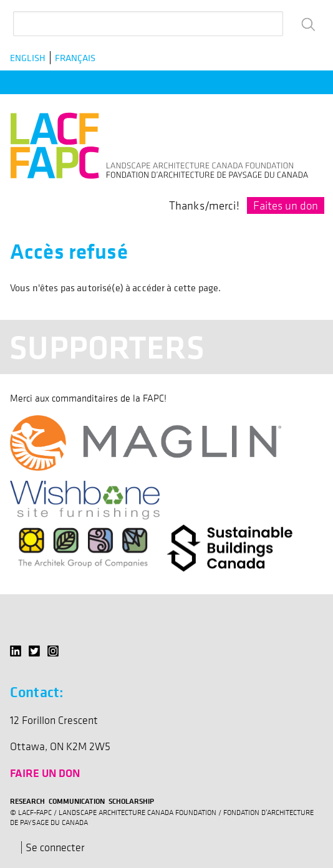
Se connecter (55, 847)
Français (75, 58)
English (28, 58)
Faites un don (286, 205)
